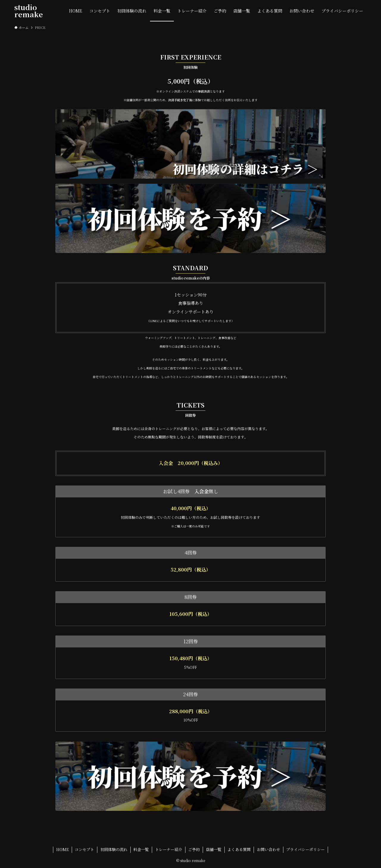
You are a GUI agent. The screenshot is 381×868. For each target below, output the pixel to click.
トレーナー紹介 (169, 849)
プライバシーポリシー (305, 849)
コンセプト (84, 849)
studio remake (29, 11)
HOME (63, 849)
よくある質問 (239, 849)
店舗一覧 (214, 849)
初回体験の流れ (114, 849)
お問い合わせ (268, 849)
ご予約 (194, 849)
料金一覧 (141, 849)
